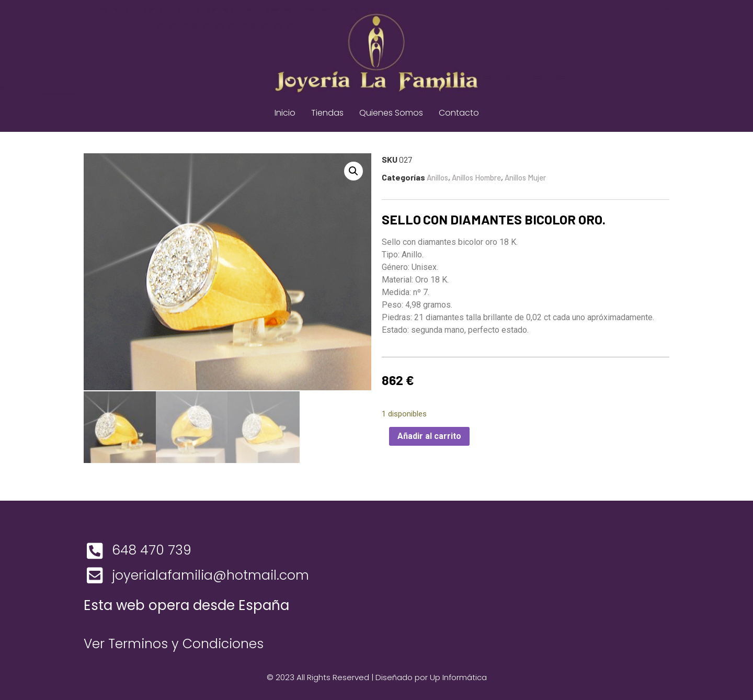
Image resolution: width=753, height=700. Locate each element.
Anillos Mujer (525, 177)
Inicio (285, 113)
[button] (353, 171)
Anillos (437, 177)
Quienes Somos (391, 113)
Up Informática (458, 676)
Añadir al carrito (429, 436)
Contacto (459, 113)
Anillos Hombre (476, 177)
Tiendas (327, 113)
